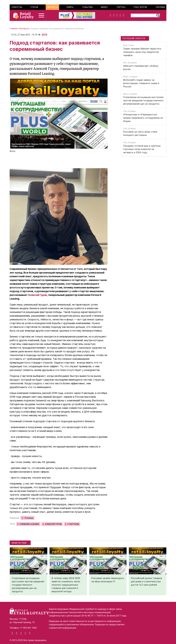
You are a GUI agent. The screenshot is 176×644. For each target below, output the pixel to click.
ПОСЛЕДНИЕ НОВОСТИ (134, 38)
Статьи (34, 7)
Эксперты (52, 7)
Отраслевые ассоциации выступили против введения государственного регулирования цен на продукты (143, 100)
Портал (121, 7)
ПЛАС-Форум (140, 7)
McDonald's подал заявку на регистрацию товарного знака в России (141, 83)
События (87, 7)
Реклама (160, 7)
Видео (104, 7)
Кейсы (70, 7)
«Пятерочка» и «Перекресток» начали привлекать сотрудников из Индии (143, 118)
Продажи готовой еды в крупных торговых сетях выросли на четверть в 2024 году (142, 149)
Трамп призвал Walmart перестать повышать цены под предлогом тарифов (142, 52)
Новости (17, 7)
